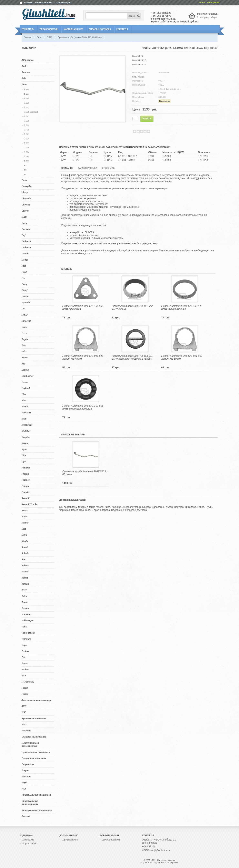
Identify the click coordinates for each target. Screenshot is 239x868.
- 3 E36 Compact (30, 112)
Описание (67, 168)
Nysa (24, 449)
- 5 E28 (26, 134)
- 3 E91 (26, 125)
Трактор (26, 776)
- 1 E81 (26, 89)
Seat (24, 529)
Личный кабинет (43, 3)
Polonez (26, 480)
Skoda (25, 541)
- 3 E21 (26, 98)
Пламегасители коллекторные (30, 744)
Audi (24, 66)
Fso (24, 278)
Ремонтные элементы (34, 758)
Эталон (26, 816)
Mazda (25, 406)
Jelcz (24, 351)
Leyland (26, 388)
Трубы (25, 783)
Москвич (26, 731)
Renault (26, 498)
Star (24, 559)
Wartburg (26, 639)
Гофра (25, 694)
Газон (25, 688)
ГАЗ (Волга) (28, 682)
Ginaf (25, 290)
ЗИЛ (24, 706)
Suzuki (25, 572)
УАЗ (24, 789)
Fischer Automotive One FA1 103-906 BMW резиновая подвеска (83, 407)
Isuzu (24, 327)
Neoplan (26, 437)
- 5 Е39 (26, 148)
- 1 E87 (26, 94)
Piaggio (26, 474)
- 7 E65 (26, 157)
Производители (49, 29)
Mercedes (26, 413)
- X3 (25, 166)
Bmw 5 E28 (138, 56)
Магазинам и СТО (73, 29)
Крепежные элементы (34, 718)
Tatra (24, 596)
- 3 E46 (26, 116)
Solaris (25, 553)
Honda (25, 296)
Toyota (25, 602)
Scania (25, 523)
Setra (24, 535)
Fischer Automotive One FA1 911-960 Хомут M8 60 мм (182, 357)
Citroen (25, 211)
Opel (24, 462)
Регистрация (213, 3)
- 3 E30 (26, 103)
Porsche (26, 492)
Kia (23, 364)
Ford (24, 272)
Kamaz (25, 358)
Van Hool (26, 614)
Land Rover (28, 376)
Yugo (24, 645)
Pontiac (26, 486)
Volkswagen (28, 621)
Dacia (25, 223)
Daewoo (26, 229)
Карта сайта (29, 843)
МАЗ (24, 724)
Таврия (25, 770)
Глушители (28, 29)
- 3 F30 (26, 130)
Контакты (122, 29)
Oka (24, 455)
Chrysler (26, 205)
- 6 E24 (26, 152)
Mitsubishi (27, 425)
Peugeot (26, 468)
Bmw (24, 84)
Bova (24, 180)
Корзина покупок (63, 3)
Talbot (25, 578)
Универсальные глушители (36, 795)
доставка (142, 510)
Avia (24, 78)
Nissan (25, 443)
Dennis (25, 254)
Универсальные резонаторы (37, 810)
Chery (25, 192)
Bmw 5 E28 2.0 (139, 60)
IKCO (25, 315)
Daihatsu (26, 241)
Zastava (26, 651)
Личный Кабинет (112, 840)
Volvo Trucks (28, 633)
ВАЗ (24, 676)
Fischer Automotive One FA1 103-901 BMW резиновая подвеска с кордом (132, 357)
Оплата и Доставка (100, 29)
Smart (25, 547)
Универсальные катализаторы (30, 802)
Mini (24, 419)
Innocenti (27, 321)
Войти (202, 3)
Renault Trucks (29, 504)
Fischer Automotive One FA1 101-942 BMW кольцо (132, 307)
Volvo (24, 627)
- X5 (25, 170)
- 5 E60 (26, 143)
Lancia (25, 370)
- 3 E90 (26, 121)
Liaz (24, 394)
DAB (24, 217)
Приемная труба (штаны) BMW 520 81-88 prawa (86, 473)
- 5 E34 (26, 139)
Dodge (25, 260)
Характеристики (87, 168)
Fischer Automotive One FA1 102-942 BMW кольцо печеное (182, 307)
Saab (24, 517)
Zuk (24, 657)
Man (24, 400)
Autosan (26, 72)
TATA (25, 590)
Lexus (25, 382)
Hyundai (26, 303)
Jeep (24, 345)
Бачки (25, 663)
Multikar (26, 431)
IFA (24, 309)
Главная (28, 3)
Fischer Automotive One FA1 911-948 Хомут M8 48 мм (83, 357)
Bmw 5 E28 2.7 (139, 65)
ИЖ (24, 712)
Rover (25, 510)
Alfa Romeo (28, 60)
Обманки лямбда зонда (34, 737)
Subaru (25, 565)
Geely (24, 284)
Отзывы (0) (108, 168)
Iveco (24, 333)
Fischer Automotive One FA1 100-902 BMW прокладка (83, 307)
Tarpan (25, 584)
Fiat (24, 266)
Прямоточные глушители (36, 752)
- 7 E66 (26, 161)
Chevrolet (27, 199)
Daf (24, 235)
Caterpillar (27, 186)
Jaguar (25, 339)
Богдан (25, 669)
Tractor (25, 608)
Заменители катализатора (37, 700)
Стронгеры (28, 764)
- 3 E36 (26, 107)
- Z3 (24, 174)
